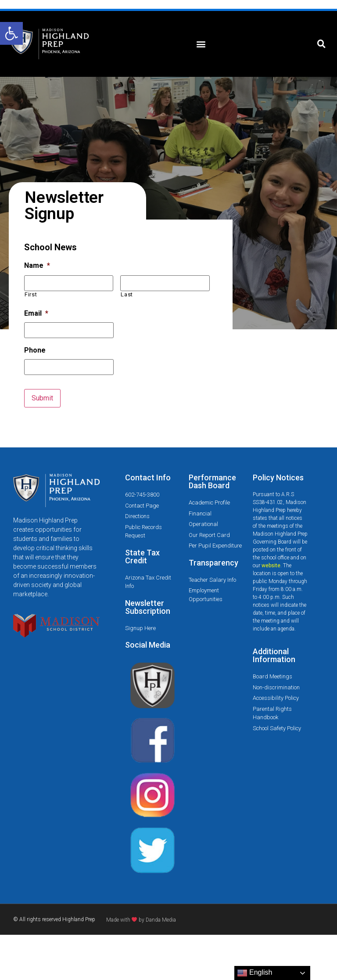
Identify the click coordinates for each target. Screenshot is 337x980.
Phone (35, 350)
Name (37, 265)
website (271, 566)
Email (36, 313)
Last (127, 294)
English (255, 973)
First (31, 294)
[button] (11, 33)
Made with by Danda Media (141, 920)
